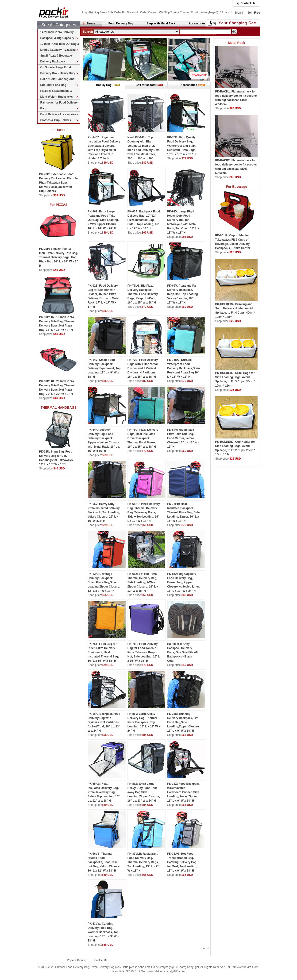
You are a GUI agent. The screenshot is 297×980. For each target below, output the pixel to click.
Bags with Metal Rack (161, 23)
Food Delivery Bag (121, 23)
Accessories (197, 23)
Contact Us (248, 3)
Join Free (254, 13)
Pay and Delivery (77, 960)
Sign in (240, 13)
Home (91, 23)
